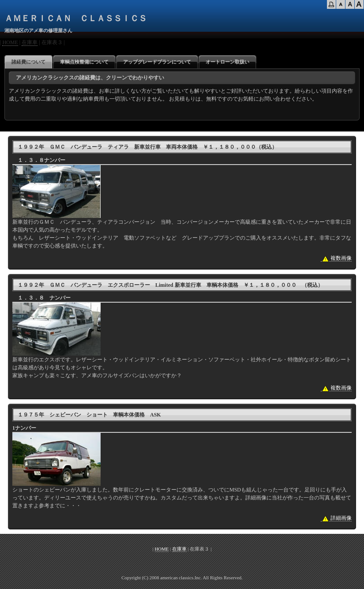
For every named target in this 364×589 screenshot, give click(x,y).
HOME (10, 42)
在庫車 (30, 42)
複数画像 (336, 258)
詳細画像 (336, 518)
